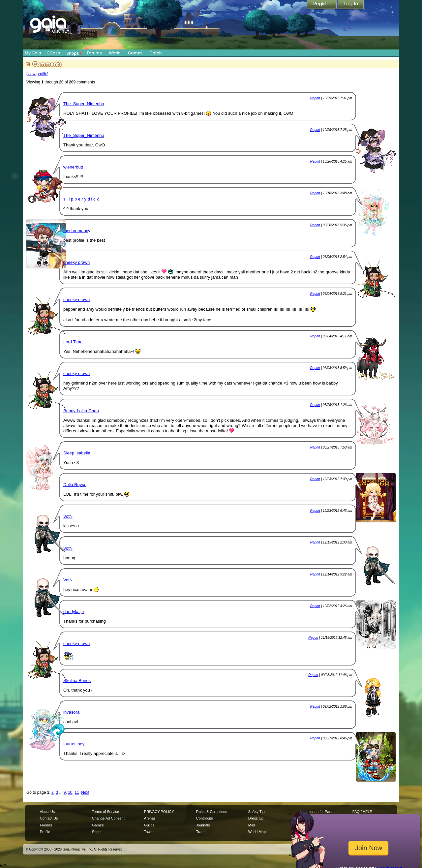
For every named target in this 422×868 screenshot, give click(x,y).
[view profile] (37, 74)
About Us (47, 812)
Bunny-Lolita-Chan (81, 411)
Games (135, 53)
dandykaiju (74, 612)
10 (70, 792)
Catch (156, 53)
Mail (252, 825)
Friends (46, 825)
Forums (94, 53)
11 (77, 792)
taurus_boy (74, 744)
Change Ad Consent (108, 818)
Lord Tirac (73, 342)
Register (322, 5)
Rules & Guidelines (212, 812)
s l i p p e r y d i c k (81, 199)
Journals (203, 825)
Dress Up (256, 818)
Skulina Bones (77, 681)
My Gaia (33, 53)
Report (315, 98)
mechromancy (77, 231)
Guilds (149, 825)
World (115, 53)
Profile (45, 832)
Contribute (205, 818)
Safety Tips (257, 812)
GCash (54, 53)
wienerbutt (73, 167)
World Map (257, 832)
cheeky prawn (76, 262)
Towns (149, 832)
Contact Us (49, 818)
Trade (201, 832)
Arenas (150, 818)
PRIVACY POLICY (159, 812)
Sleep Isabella (77, 453)
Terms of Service (105, 812)
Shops (74, 53)
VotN (68, 516)
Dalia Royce (75, 485)
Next (85, 792)
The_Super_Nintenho (84, 104)
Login (351, 5)
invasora (71, 712)
